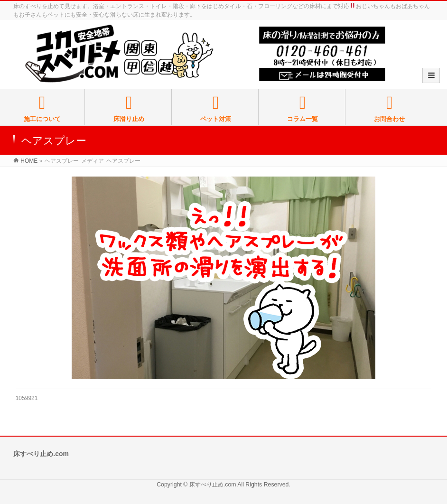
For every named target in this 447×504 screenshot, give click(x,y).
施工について (42, 108)
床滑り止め (129, 108)
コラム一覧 (303, 108)
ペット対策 (216, 108)
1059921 (27, 398)
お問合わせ (389, 108)
